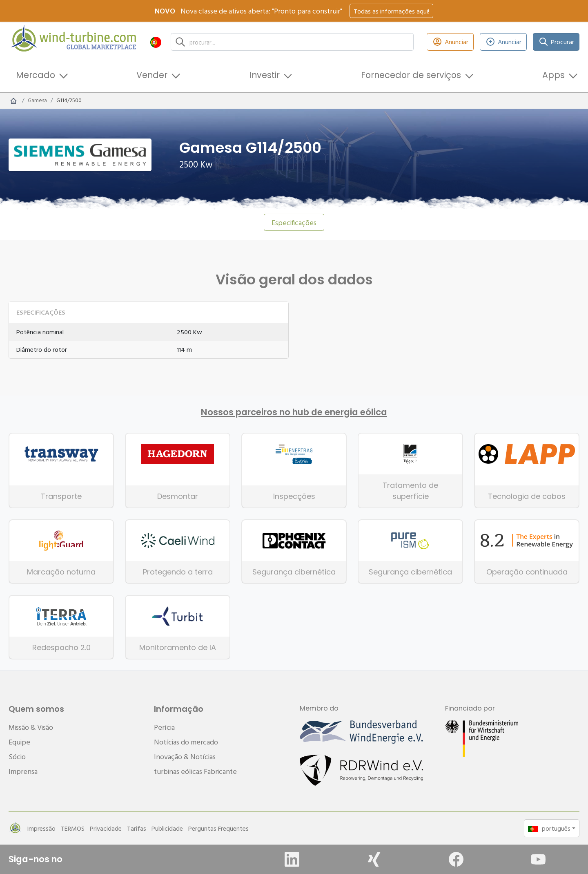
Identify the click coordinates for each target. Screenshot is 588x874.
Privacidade (106, 828)
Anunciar (450, 42)
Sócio (17, 757)
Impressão (41, 828)
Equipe (19, 742)
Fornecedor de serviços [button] (411, 75)
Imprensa (23, 771)
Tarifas (137, 828)
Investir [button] (264, 75)
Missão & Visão (31, 727)
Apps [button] (553, 75)
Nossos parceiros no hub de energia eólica (294, 412)
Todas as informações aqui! (391, 11)
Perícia (164, 727)
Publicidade (167, 828)
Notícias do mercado (186, 742)
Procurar (556, 42)
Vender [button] (152, 75)
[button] (156, 42)
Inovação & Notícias (185, 757)
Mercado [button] (36, 75)
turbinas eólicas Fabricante (195, 771)
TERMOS (73, 828)
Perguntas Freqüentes (218, 828)
